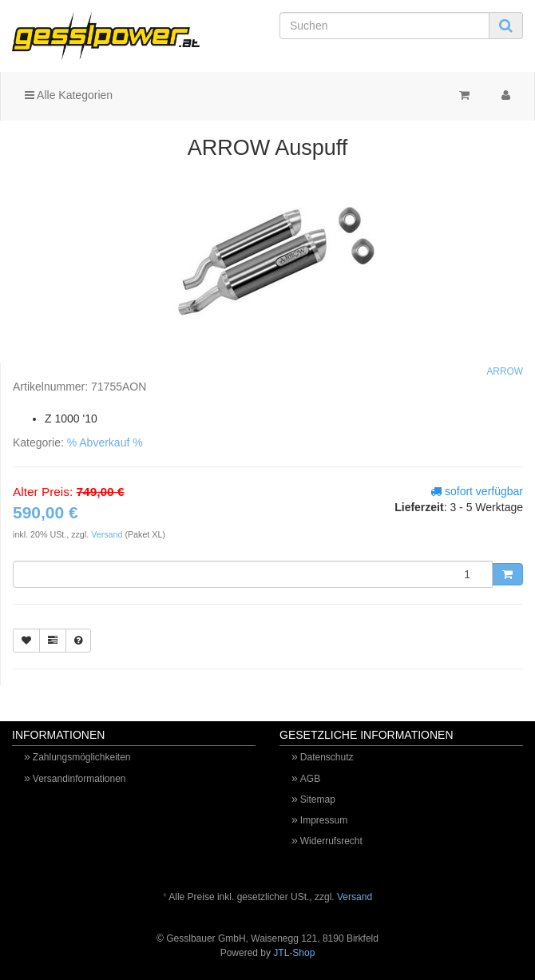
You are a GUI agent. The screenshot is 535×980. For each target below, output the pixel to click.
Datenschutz (327, 757)
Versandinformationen (79, 779)
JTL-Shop (294, 953)
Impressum (324, 820)
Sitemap (318, 799)
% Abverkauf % (105, 442)
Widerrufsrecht (331, 841)
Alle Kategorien (69, 95)
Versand (108, 534)
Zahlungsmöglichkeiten (82, 757)
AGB (310, 779)
